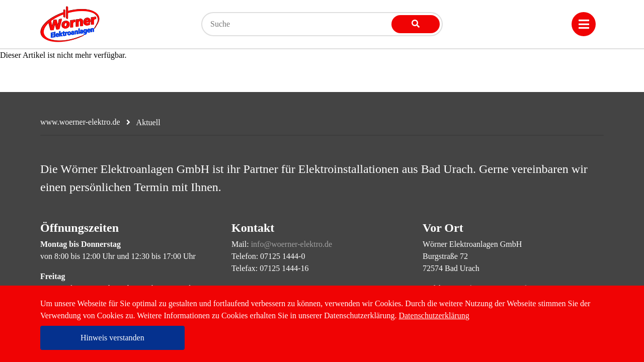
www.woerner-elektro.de (80, 122)
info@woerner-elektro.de (292, 244)
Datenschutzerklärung (434, 315)
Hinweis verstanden (112, 338)
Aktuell (148, 122)
